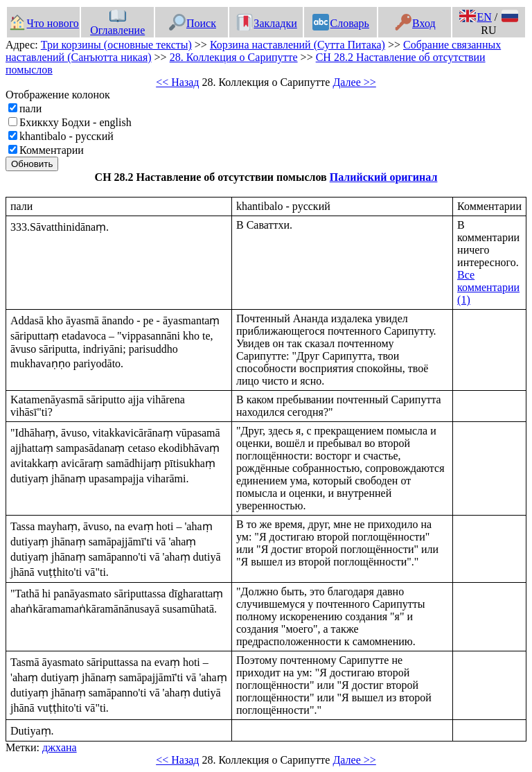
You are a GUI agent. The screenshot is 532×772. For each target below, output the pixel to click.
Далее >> (354, 82)
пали (30, 108)
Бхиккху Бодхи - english (76, 122)
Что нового (44, 23)
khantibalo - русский (66, 136)
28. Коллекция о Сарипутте (234, 57)
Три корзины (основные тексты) (116, 45)
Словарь (340, 23)
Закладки (267, 23)
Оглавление (117, 24)
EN (475, 17)
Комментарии (52, 150)
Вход (415, 23)
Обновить (32, 164)
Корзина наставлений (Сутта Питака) (298, 45)
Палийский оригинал (384, 177)
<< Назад (177, 82)
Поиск (193, 23)
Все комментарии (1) (488, 287)
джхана (60, 747)
